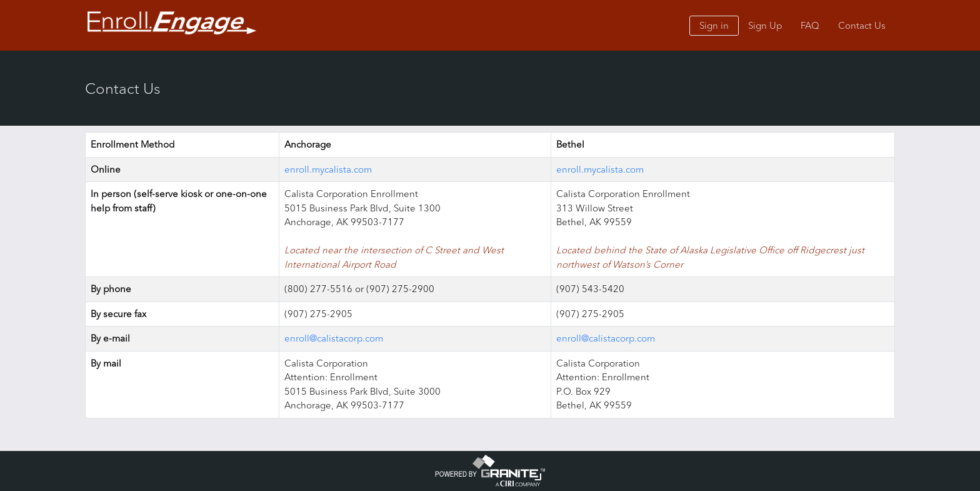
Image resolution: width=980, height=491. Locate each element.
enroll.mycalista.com (328, 169)
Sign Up (765, 25)
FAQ (810, 25)
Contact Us (862, 25)
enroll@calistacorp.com (334, 338)
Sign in (714, 25)
